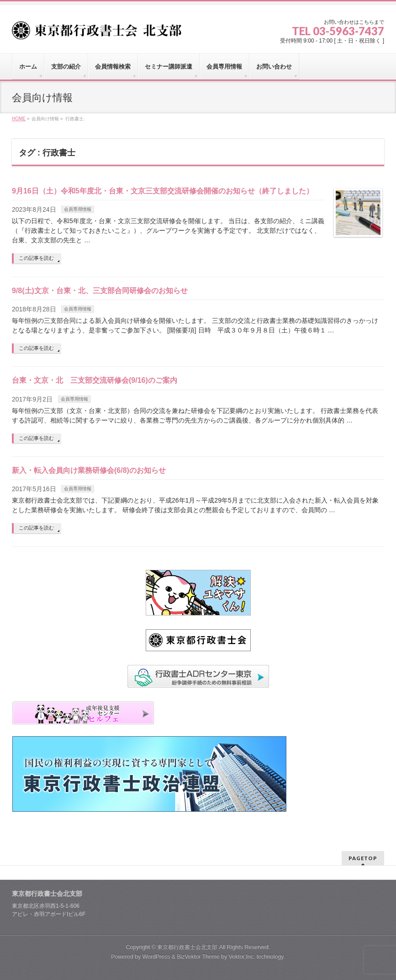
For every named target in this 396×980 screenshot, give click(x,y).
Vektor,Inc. (242, 957)
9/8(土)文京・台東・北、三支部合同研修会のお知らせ (100, 291)
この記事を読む (36, 258)
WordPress (156, 957)
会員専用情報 (78, 209)
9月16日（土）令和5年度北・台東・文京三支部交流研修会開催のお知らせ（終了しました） (163, 191)
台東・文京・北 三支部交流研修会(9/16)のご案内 (95, 380)
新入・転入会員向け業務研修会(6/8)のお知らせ (89, 470)
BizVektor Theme (198, 957)
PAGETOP (363, 858)
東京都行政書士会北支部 (187, 947)
